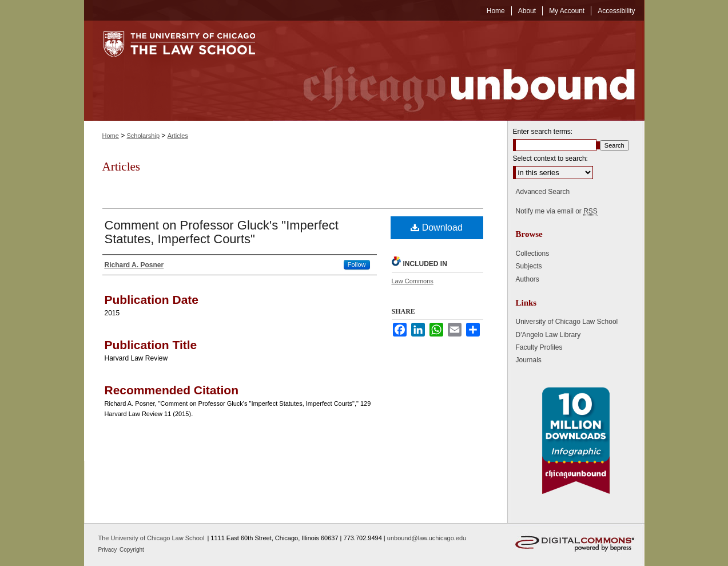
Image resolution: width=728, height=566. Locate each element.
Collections (533, 254)
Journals (529, 360)
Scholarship (143, 136)
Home (111, 136)
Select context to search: (550, 159)
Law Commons (413, 281)
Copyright (132, 550)
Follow (357, 264)
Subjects (529, 266)
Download (437, 227)
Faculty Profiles (539, 347)
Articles (178, 136)
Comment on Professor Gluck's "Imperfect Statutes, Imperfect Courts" (222, 232)
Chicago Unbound (459, 71)
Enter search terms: (543, 132)
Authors (528, 279)
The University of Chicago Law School (152, 538)
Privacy (109, 550)
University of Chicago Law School (567, 322)
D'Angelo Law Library (548, 335)
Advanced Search (543, 192)
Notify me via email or (557, 211)
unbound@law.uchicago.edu (427, 538)
